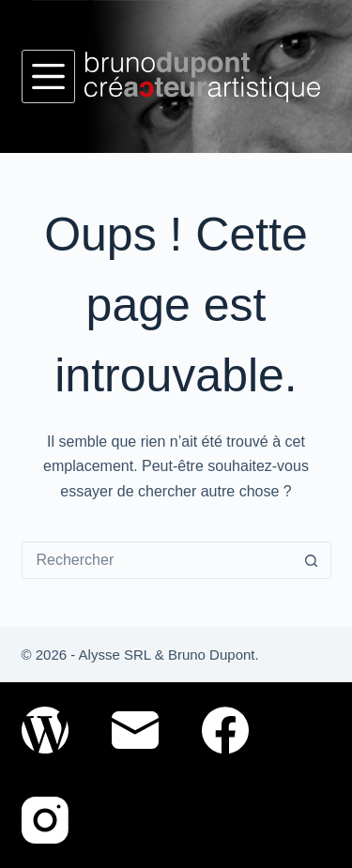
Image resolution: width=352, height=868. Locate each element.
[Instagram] (45, 820)
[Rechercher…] (158, 560)
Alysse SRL (115, 655)
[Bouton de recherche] (312, 560)
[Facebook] (225, 730)
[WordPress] (45, 730)
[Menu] (48, 76)
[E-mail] (135, 730)
